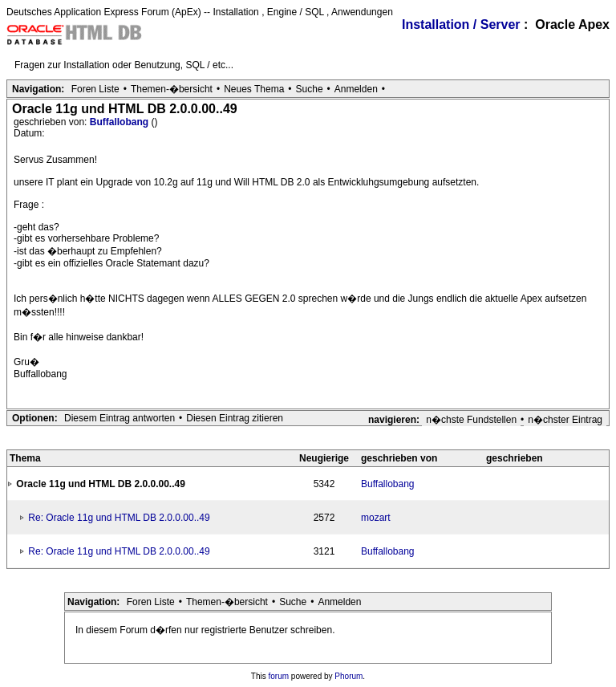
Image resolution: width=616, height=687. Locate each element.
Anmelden (356, 89)
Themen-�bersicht (172, 89)
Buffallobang (121, 122)
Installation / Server (461, 24)
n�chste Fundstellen (471, 420)
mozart (376, 518)
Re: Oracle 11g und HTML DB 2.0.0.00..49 (119, 518)
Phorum (349, 676)
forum (279, 676)
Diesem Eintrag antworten (120, 418)
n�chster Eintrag (565, 420)
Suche (310, 89)
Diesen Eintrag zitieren (235, 418)
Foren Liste (95, 89)
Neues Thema (254, 89)
